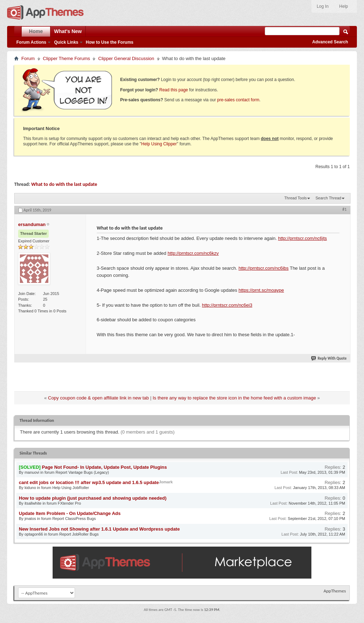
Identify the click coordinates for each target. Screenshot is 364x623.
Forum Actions (31, 42)
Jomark (166, 482)
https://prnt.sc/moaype (261, 290)
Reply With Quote (329, 358)
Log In (323, 6)
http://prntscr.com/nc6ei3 (227, 305)
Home (36, 31)
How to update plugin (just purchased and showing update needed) (93, 498)
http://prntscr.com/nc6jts (302, 238)
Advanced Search (330, 42)
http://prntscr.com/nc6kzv (193, 253)
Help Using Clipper (159, 144)
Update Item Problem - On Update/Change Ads (70, 513)
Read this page (174, 90)
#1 (344, 209)
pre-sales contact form (238, 100)
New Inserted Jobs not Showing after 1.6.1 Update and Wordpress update (99, 529)
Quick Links (66, 42)
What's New (68, 31)
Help (344, 6)
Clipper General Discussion (126, 58)
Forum (28, 58)
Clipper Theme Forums (67, 58)
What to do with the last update (64, 184)
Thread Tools (296, 198)
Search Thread (328, 198)
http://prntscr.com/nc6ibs (264, 268)
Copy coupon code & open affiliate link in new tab (98, 398)
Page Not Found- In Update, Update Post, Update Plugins (105, 467)
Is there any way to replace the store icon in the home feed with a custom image (234, 398)
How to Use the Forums (109, 42)
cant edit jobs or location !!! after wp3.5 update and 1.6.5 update (89, 482)
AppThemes (335, 591)
